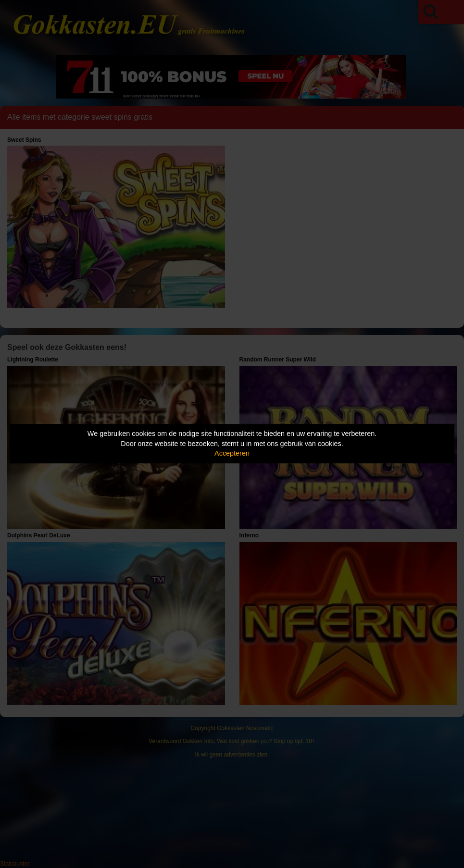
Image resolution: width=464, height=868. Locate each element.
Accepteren (232, 453)
